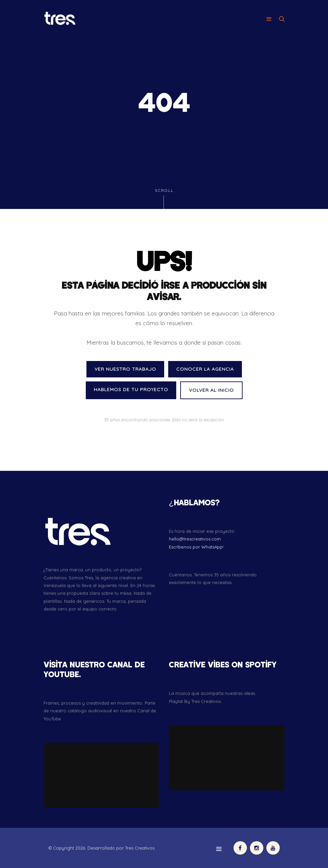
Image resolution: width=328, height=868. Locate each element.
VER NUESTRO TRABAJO (125, 369)
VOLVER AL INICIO (211, 390)
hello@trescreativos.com (195, 539)
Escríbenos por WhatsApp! (196, 547)
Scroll (164, 199)
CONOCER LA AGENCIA (205, 369)
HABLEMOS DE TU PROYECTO (131, 389)
